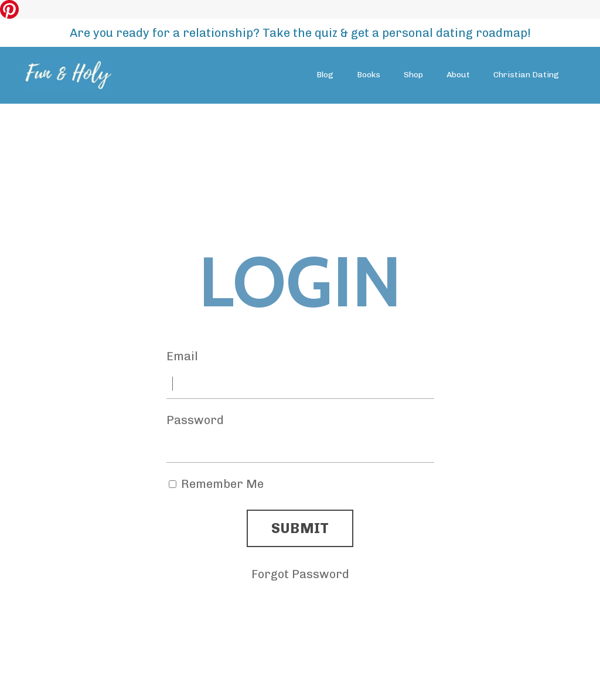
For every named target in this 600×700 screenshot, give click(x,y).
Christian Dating (526, 75)
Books (369, 75)
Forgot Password (300, 574)
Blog (325, 75)
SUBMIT (300, 528)
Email (182, 356)
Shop (413, 75)
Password (195, 420)
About (458, 75)
